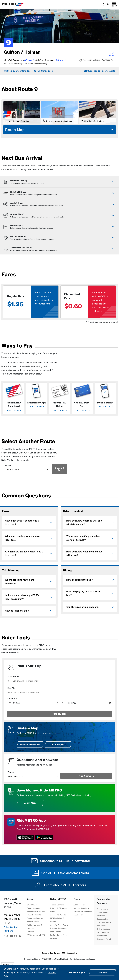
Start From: (13, 677)
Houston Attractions (59, 928)
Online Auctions (103, 929)
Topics (11, 772)
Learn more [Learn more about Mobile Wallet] (105, 406)
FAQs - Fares (79, 915)
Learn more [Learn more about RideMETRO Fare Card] (14, 410)
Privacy (57, 953)
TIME (10, 703)
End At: (11, 688)
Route (8, 465)
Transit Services (57, 905)
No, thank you (77, 972)
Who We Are (32, 905)
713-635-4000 (12, 915)
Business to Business (36, 911)
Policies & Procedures (83, 911)
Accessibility (72, 953)
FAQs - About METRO (36, 935)
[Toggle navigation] (114, 4)
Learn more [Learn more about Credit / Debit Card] (82, 410)
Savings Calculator (81, 908)
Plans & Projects (34, 915)
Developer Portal (104, 939)
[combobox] (59, 681)
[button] (17, 71)
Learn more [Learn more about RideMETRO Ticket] (59, 410)
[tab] (59, 182)
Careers (30, 932)
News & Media (33, 921)
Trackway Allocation (105, 922)
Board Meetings (34, 908)
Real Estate (102, 926)
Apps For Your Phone (59, 925)
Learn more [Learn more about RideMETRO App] (37, 406)
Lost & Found (56, 932)
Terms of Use (47, 953)
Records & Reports (35, 918)
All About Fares (80, 905)
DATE (63, 703)
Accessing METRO (58, 915)
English (6, 965)
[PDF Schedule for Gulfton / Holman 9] (43, 71)
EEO (64, 953)
